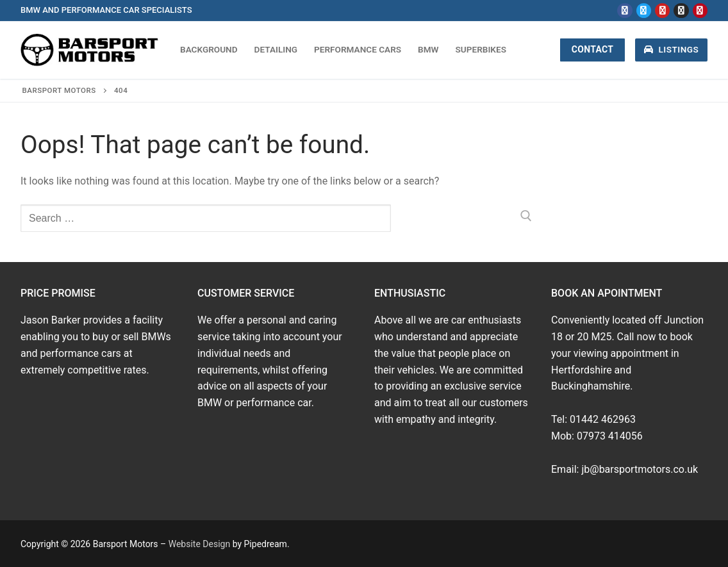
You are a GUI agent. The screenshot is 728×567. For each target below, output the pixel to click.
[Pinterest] (700, 11)
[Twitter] (644, 11)
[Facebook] (625, 11)
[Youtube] (662, 11)
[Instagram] (681, 11)
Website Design (199, 544)
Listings (671, 49)
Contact (592, 49)
